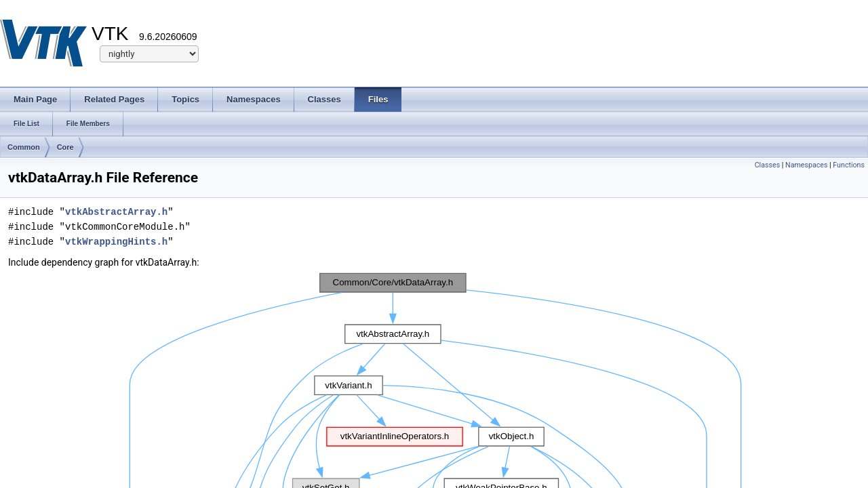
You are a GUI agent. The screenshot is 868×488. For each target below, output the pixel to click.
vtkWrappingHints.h (116, 242)
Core (65, 147)
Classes (767, 165)
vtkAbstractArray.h (116, 212)
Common (24, 147)
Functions (849, 165)
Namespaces (806, 165)
